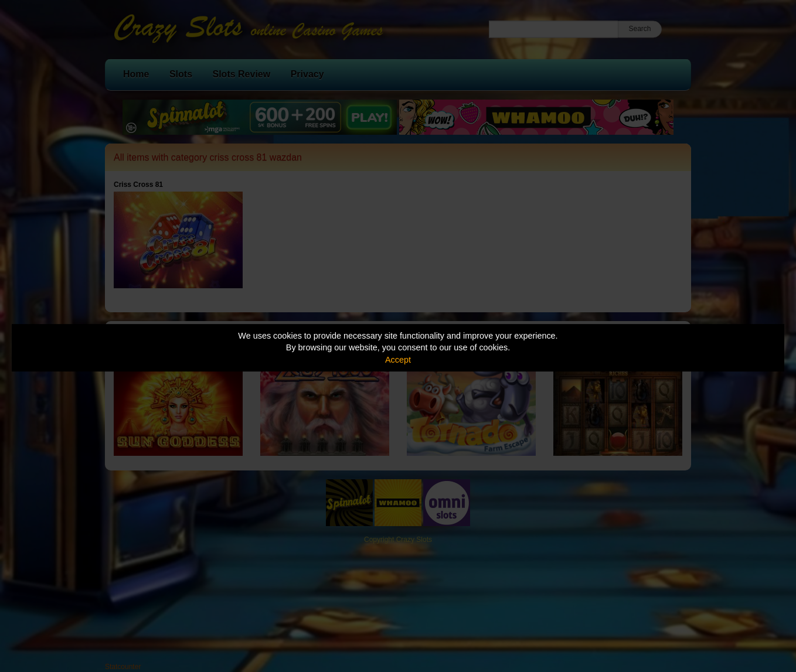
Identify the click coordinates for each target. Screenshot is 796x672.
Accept (398, 360)
